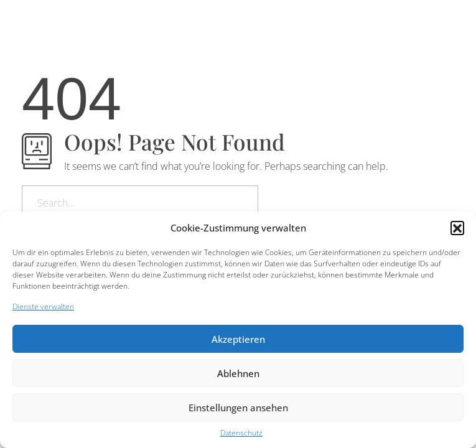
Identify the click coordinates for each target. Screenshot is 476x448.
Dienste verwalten (43, 306)
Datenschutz (241, 433)
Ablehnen (238, 373)
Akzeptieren (238, 339)
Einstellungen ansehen (238, 408)
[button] (457, 228)
